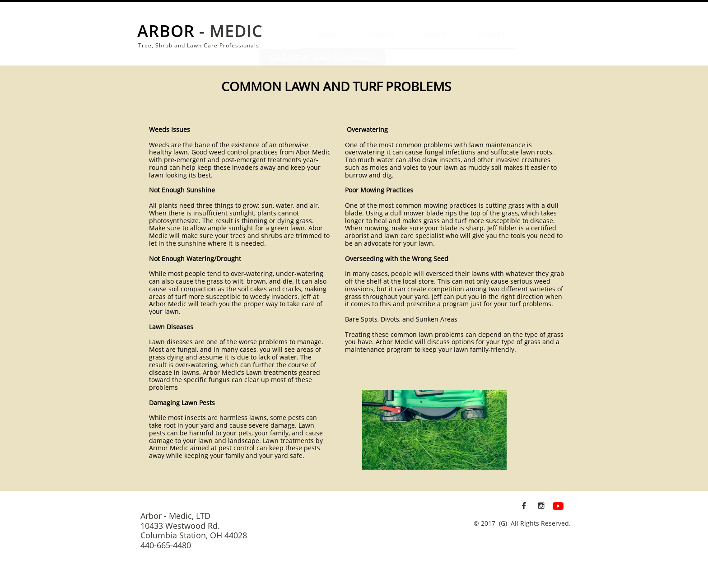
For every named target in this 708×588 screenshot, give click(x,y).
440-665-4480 (166, 545)
